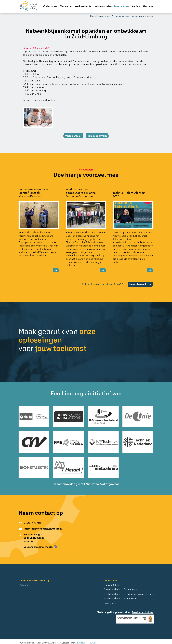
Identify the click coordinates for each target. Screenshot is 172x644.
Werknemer (66, 6)
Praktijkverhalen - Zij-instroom (120, 599)
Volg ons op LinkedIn (55, 547)
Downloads (110, 603)
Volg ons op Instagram (59, 547)
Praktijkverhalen (103, 6)
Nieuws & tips (122, 6)
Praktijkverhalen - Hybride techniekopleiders (129, 594)
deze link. (51, 100)
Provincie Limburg (143, 612)
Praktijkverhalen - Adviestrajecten (122, 590)
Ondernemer (50, 6)
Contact (136, 6)
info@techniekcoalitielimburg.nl (43, 529)
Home (93, 16)
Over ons (148, 6)
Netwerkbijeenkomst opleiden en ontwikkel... (133, 16)
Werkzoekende (83, 6)
